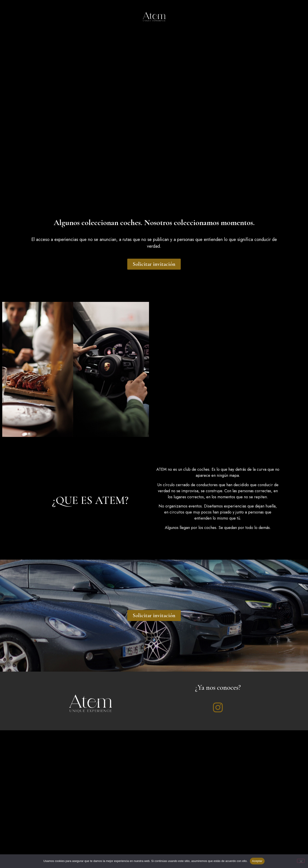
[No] (301, 861)
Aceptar (257, 861)
